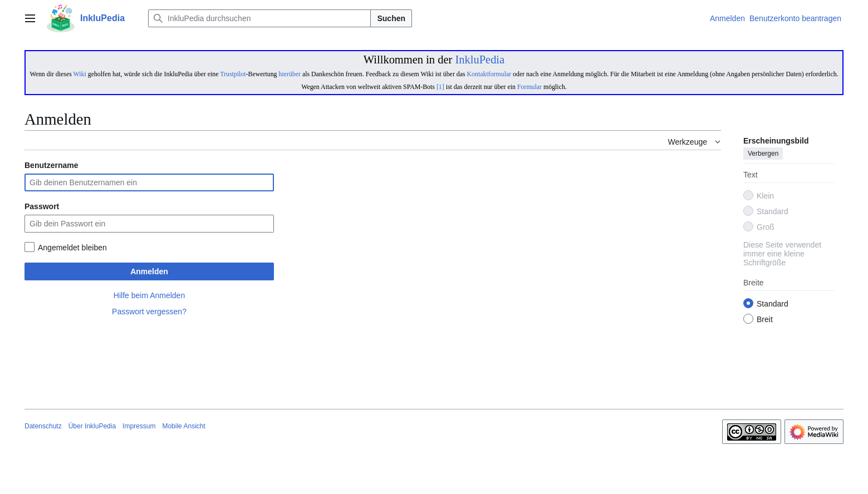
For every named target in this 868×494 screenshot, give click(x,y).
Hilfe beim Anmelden (149, 295)
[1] (440, 87)
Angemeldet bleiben (72, 248)
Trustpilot (233, 74)
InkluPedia (480, 60)
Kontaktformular (489, 74)
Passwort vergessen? (149, 312)
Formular (529, 87)
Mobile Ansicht (183, 426)
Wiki (80, 74)
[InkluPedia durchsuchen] (259, 18)
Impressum (139, 426)
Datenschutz (43, 426)
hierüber (289, 74)
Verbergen (763, 154)
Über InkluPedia (92, 426)
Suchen (391, 18)
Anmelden (149, 271)
